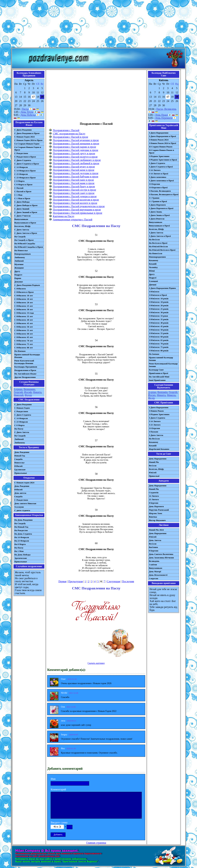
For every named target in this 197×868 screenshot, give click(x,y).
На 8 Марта (20, 544)
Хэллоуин (19, 507)
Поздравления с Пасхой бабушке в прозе (75, 177)
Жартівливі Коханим (159, 449)
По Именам (20, 351)
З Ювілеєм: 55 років (159, 333)
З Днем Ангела (156, 233)
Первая (62, 581)
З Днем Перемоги (157, 205)
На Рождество (21, 530)
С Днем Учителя (22, 216)
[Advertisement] (98, 24)
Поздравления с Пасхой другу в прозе (74, 153)
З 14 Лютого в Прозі (158, 174)
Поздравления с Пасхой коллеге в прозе (75, 203)
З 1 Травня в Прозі (158, 201)
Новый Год (20, 456)
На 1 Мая (19, 551)
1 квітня (153, 565)
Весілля (153, 466)
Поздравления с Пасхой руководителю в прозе (79, 206)
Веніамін (162, 392)
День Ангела (155, 540)
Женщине (19, 268)
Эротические (21, 558)
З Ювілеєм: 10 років (159, 299)
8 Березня (154, 503)
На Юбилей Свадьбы (25, 243)
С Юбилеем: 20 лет (24, 302)
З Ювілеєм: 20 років (159, 305)
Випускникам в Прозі (159, 226)
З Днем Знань (155, 212)
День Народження (158, 459)
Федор (28, 395)
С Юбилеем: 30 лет (24, 309)
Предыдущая (76, 581)
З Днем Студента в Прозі (161, 167)
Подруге (18, 275)
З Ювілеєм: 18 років (159, 302)
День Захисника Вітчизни (161, 558)
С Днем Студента (23, 160)
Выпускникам (21, 219)
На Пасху (19, 429)
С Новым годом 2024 (24, 483)
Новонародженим (157, 257)
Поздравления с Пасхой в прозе (70, 137)
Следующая (113, 581)
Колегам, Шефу (156, 229)
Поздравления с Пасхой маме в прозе (74, 183)
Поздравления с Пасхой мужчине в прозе (76, 140)
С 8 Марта (19, 181)
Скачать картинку (96, 663)
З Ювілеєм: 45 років (159, 326)
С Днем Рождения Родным (27, 285)
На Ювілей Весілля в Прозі (162, 250)
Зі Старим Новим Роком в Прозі (161, 151)
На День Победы (22, 555)
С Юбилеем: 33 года (24, 313)
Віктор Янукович (157, 520)
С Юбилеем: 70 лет (24, 341)
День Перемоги (164, 118)
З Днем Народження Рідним (162, 288)
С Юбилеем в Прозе (24, 292)
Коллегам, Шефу (23, 226)
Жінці (152, 271)
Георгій (173, 392)
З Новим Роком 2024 (159, 140)
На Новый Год (21, 527)
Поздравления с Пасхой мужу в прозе (74, 167)
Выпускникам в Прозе (25, 223)
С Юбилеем (20, 289)
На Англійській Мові (159, 377)
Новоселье (19, 463)
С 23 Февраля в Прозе (25, 178)
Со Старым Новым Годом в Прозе (28, 148)
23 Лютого (154, 499)
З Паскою (153, 432)
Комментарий (58, 789)
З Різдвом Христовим (159, 156)
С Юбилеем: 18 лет (24, 299)
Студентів (154, 492)
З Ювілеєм (154, 292)
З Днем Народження (159, 133)
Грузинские (20, 470)
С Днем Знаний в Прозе (26, 212)
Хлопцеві (153, 281)
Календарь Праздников (26, 367)
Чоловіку (153, 267)
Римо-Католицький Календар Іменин (163, 365)
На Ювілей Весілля (158, 246)
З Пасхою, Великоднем (160, 191)
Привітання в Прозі (158, 373)
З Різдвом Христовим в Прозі (163, 160)
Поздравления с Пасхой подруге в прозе (75, 157)
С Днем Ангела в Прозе (26, 233)
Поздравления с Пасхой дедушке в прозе (76, 173)
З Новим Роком (156, 411)
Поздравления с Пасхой (66, 130)
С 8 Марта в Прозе (23, 184)
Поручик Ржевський (159, 510)
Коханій (153, 264)
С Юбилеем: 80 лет (24, 348)
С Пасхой (19, 188)
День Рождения (22, 452)
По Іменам (154, 354)
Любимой (19, 261)
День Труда (27, 112)
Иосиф (28, 392)
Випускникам (156, 222)
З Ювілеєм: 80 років (159, 351)
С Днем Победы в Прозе (26, 205)
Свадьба (18, 459)
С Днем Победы (22, 202)
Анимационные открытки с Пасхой (73, 220)
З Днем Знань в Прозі (159, 215)
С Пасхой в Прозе (23, 191)
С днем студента (22, 510)
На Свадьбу (20, 237)
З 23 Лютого (155, 425)
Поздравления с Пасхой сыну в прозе (74, 193)
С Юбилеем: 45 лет (24, 323)
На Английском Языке (25, 374)
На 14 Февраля (22, 537)
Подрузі (153, 278)
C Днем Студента (23, 415)
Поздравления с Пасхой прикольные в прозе (77, 213)
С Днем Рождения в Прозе (27, 133)
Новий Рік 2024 (156, 530)
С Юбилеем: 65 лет (24, 337)
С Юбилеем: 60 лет (24, 334)
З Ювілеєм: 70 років (159, 344)
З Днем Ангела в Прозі (160, 236)
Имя (53, 779)
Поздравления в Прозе (25, 370)
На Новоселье (21, 250)
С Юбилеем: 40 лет (24, 320)
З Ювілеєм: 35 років (159, 319)
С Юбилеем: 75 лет (24, 344)
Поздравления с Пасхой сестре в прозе (74, 190)
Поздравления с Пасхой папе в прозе (73, 180)
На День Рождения (23, 520)
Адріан (152, 392)
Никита (37, 392)
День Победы (28, 115)
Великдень (154, 561)
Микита (161, 395)
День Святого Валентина (161, 554)
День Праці (162, 115)
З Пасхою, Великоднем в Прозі (164, 194)
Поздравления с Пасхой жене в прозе (74, 170)
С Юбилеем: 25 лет (24, 306)
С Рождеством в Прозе (25, 157)
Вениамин (29, 389)
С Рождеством (21, 153)
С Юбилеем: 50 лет (24, 327)
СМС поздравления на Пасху (69, 134)
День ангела (20, 493)
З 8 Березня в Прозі (158, 187)
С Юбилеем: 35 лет (24, 316)
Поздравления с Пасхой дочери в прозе (75, 196)
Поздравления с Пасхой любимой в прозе (76, 163)
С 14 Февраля (21, 167)
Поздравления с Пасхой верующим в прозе (77, 210)
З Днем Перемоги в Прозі (161, 208)
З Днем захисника (157, 177)
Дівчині (153, 285)
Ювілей (153, 473)
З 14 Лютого (155, 170)
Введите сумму (59, 822)
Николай (19, 395)
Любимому (20, 257)
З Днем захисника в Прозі (161, 181)
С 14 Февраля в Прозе (25, 171)
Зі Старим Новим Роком (161, 147)
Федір (151, 398)
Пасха (25, 109)
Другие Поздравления (25, 377)
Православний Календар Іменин (161, 359)
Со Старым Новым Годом (27, 144)
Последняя (128, 581)
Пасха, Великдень (166, 109)
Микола (171, 395)
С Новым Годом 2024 (24, 137)
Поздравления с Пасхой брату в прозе (74, 186)
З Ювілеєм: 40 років (159, 323)
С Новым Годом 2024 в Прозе (28, 140)
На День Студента (23, 534)
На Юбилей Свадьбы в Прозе (29, 247)
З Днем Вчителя (157, 219)
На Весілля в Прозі (158, 243)
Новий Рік (154, 462)
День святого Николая (25, 503)
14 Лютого (154, 496)
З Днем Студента (157, 163)
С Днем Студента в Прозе (27, 164)
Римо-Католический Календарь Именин (24, 362)
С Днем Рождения (23, 130)
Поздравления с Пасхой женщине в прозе (76, 144)
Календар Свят (156, 370)
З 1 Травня (154, 198)
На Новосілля (156, 253)
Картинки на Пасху (64, 216)
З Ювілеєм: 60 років (159, 337)
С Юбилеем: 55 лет (24, 330)
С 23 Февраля (21, 174)
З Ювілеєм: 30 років (159, 312)
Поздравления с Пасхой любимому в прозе (77, 160)
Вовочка (153, 517)
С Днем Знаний (22, 209)
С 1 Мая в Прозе (22, 198)
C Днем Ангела (22, 432)
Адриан (18, 389)
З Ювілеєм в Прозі (158, 295)
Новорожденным (23, 254)
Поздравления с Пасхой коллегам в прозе (76, 200)
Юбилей (18, 466)
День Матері (155, 571)
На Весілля (154, 240)
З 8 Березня (154, 184)
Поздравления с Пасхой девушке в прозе (75, 150)
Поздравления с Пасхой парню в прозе (74, 147)
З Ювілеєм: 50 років (159, 330)
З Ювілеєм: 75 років (159, 347)
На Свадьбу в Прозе (24, 240)
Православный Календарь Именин (27, 356)
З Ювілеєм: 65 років (159, 340)
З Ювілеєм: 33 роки (158, 316)
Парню (18, 278)
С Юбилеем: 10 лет (24, 296)
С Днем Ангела (22, 230)
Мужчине (19, 264)
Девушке (19, 282)
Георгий (18, 392)
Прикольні (154, 476)
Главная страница (96, 843)
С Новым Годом (22, 408)
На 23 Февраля (22, 541)
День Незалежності (158, 575)
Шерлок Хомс (156, 513)
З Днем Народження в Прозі (162, 136)
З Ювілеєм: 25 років (159, 309)
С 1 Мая (18, 195)
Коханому (154, 260)
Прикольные (21, 473)
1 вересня (153, 578)
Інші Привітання (157, 380)
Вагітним (153, 547)
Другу (17, 271)
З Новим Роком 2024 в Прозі (162, 143)
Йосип (152, 395)
